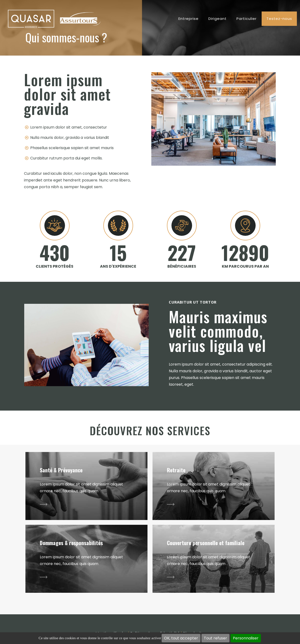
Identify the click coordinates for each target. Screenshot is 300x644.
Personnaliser (246, 638)
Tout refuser (215, 638)
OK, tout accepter (181, 638)
